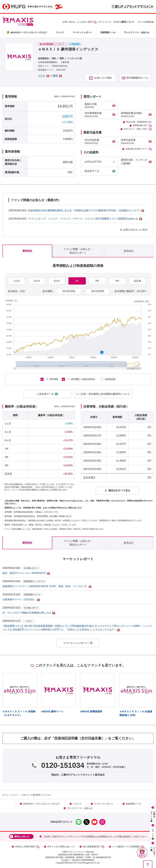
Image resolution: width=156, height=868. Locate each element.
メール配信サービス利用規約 (128, 847)
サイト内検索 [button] (144, 22)
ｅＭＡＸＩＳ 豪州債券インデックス (36, 795)
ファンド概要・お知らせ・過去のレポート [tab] (78, 251)
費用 (57, 76)
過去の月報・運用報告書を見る (139, 122)
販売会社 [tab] (129, 251)
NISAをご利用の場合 (27, 847)
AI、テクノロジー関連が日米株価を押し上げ (29, 613)
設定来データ (100, 171)
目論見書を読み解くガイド (139, 149)
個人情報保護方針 (94, 847)
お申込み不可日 (93, 162)
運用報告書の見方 (142, 126)
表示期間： (49, 291)
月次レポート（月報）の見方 (138, 129)
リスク (44, 76)
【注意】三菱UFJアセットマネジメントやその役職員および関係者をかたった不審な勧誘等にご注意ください (95, 837)
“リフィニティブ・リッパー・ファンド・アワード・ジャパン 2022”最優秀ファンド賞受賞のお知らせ (85, 219)
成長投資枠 (75, 44)
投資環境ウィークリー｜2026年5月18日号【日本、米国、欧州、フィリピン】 (47, 586)
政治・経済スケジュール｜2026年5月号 (26, 573)
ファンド (60, 32)
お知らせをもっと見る (135, 230)
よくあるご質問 (87, 22)
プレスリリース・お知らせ (136, 32)
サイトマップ (105, 22)
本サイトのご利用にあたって (61, 847)
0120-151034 (63, 765)
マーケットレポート (82, 32)
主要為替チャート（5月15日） (21, 599)
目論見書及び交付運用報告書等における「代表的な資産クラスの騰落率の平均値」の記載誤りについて (86, 210)
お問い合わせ (69, 22)
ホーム (5, 795)
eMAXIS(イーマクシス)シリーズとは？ (42, 804)
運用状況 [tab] (27, 251)
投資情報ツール (108, 32)
